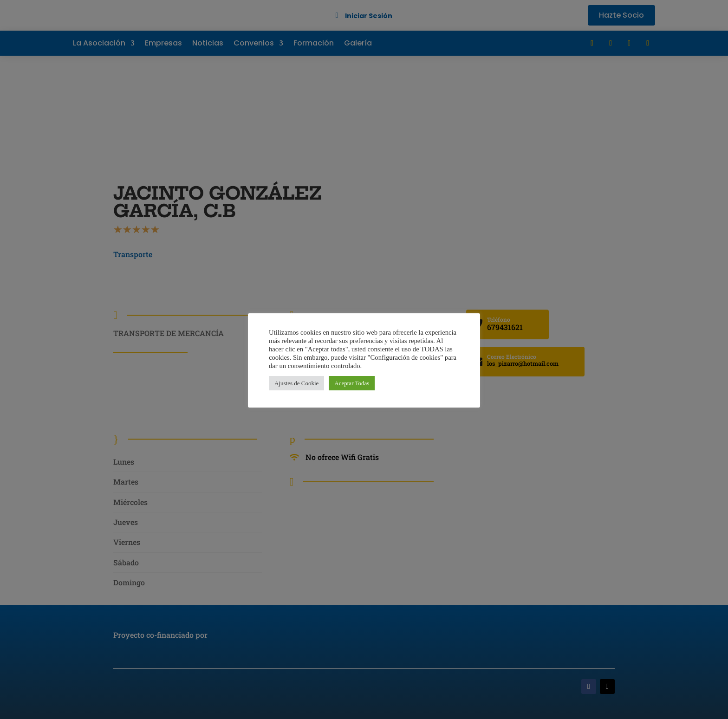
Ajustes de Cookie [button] (296, 383)
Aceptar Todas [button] (352, 383)
